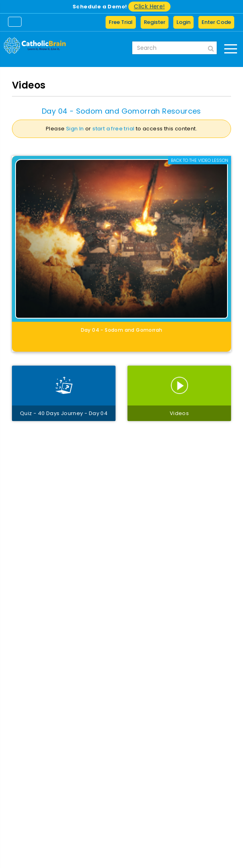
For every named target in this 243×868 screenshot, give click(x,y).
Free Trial (121, 22)
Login (183, 22)
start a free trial (113, 129)
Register (155, 22)
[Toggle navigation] (15, 22)
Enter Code (216, 22)
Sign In (75, 129)
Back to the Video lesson (200, 160)
